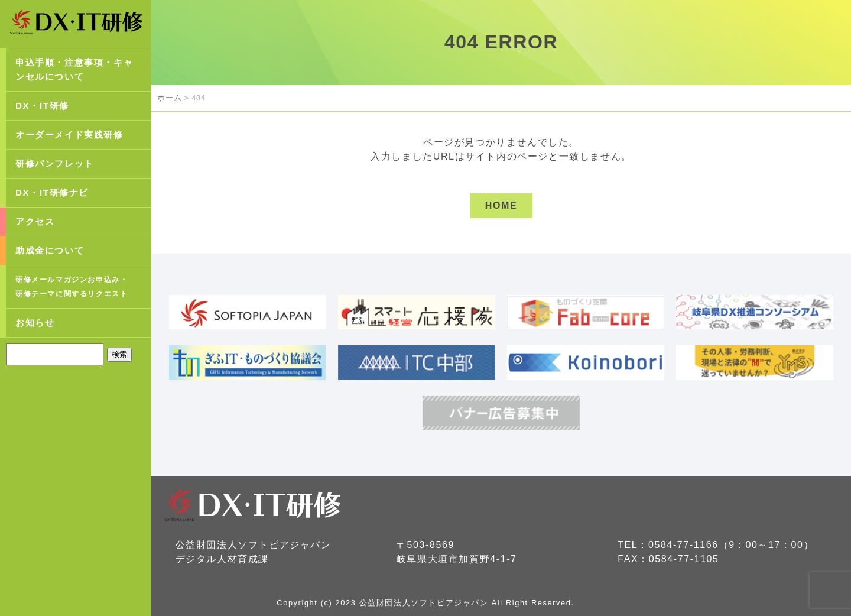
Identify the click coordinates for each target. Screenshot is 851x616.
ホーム (169, 98)
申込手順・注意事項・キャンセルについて (74, 69)
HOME (501, 205)
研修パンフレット (55, 163)
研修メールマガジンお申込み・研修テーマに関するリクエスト (72, 287)
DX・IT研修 (42, 106)
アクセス (35, 221)
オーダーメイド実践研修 (69, 134)
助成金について (50, 250)
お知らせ (35, 322)
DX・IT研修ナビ (52, 192)
